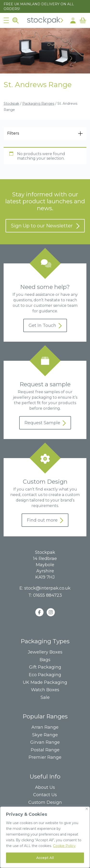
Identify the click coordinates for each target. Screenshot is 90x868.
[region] (45, 837)
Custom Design (45, 803)
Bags (45, 660)
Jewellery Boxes (45, 652)
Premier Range (45, 757)
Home (45, 20)
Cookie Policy (64, 846)
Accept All (45, 858)
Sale (45, 698)
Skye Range (45, 735)
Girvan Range (45, 742)
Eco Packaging (45, 675)
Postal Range (45, 750)
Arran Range (45, 727)
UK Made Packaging (45, 682)
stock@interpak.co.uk (47, 588)
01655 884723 (48, 595)
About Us (45, 787)
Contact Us (45, 795)
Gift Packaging (45, 667)
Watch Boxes (45, 690)
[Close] (87, 809)
